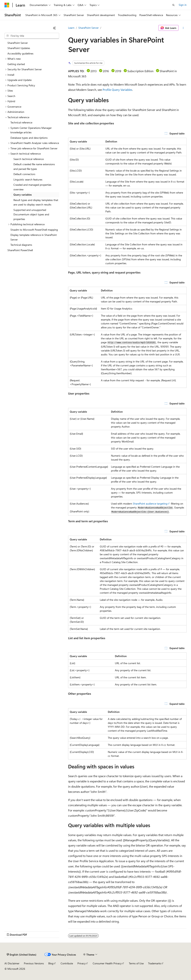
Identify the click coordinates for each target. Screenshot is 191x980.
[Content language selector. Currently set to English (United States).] (22, 955)
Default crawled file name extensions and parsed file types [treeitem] (34, 167)
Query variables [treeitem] (23, 195)
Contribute (67, 963)
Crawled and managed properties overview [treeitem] (32, 187)
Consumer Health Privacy (107, 963)
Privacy (82, 963)
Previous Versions (34, 963)
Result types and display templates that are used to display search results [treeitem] (36, 202)
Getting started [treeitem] (16, 64)
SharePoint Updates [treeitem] (19, 48)
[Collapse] (54, 28)
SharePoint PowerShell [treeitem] (20, 250)
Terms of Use (136, 963)
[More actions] (183, 28)
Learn (71, 28)
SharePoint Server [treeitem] (18, 43)
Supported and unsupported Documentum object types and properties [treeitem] (31, 214)
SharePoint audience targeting (150, 504)
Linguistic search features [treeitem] (28, 179)
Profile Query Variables (117, 90)
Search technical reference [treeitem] (29, 159)
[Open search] (173, 5)
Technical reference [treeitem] (21, 122)
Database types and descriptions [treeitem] (29, 138)
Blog (51, 963)
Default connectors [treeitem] (24, 174)
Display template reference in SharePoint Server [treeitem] (34, 237)
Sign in (183, 5)
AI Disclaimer (12, 963)
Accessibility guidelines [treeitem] (20, 53)
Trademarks (155, 963)
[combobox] (32, 36)
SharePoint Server (89, 28)
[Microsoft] (7, 5)
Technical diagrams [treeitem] (21, 245)
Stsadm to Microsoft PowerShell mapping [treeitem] (34, 230)
